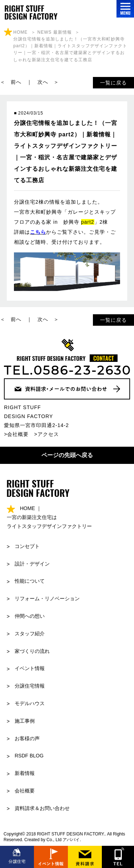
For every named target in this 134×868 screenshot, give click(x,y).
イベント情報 (30, 668)
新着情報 (25, 773)
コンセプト (27, 546)
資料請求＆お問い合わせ (42, 808)
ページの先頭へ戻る (67, 455)
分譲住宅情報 (30, 686)
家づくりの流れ (32, 651)
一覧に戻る (113, 83)
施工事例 (25, 721)
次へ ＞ (48, 82)
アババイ (71, 840)
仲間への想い (30, 616)
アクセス (48, 434)
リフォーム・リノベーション (47, 598)
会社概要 (18, 434)
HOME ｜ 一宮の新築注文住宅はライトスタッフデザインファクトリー (49, 517)
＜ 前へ (11, 82)
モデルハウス (30, 703)
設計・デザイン (32, 564)
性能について (30, 581)
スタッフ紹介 (30, 634)
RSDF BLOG (29, 756)
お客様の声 (27, 738)
